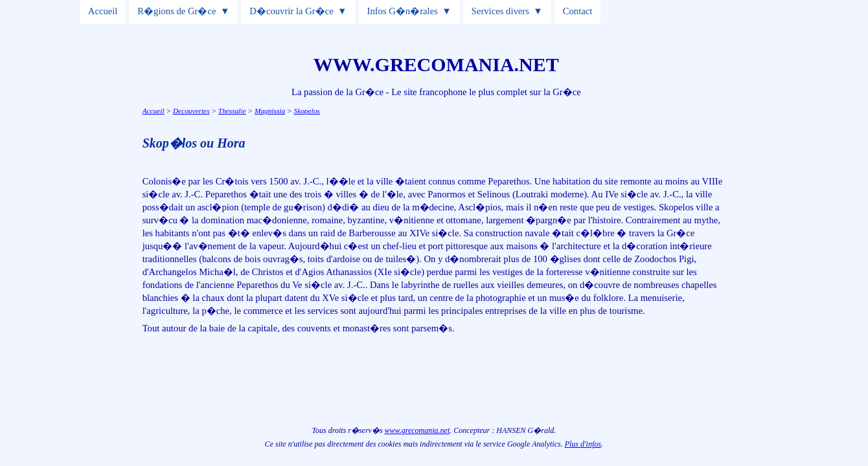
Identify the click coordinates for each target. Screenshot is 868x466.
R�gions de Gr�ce (177, 11)
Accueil (103, 11)
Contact (578, 11)
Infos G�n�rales (403, 11)
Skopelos (307, 111)
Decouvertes (191, 111)
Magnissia (270, 111)
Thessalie (232, 111)
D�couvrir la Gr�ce (291, 11)
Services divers (500, 11)
